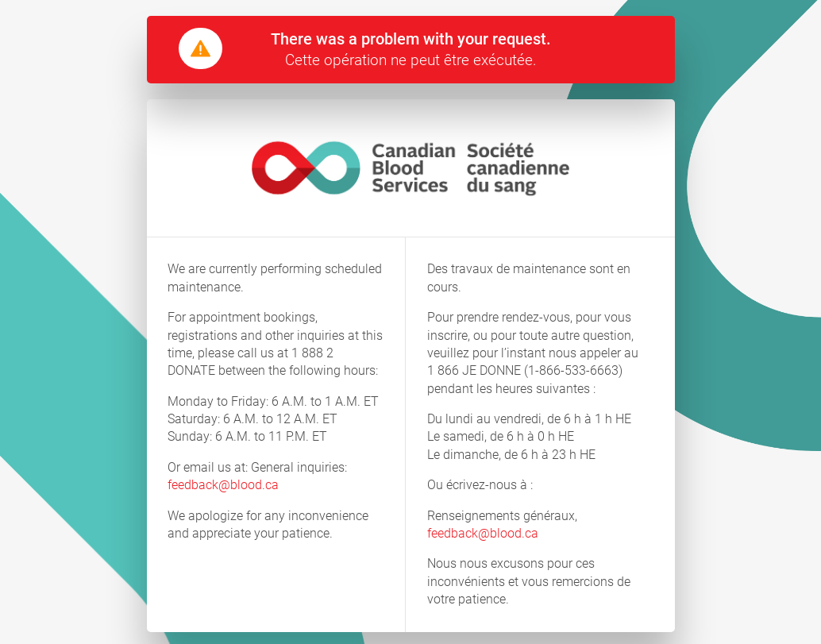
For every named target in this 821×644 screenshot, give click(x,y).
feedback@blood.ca (223, 485)
